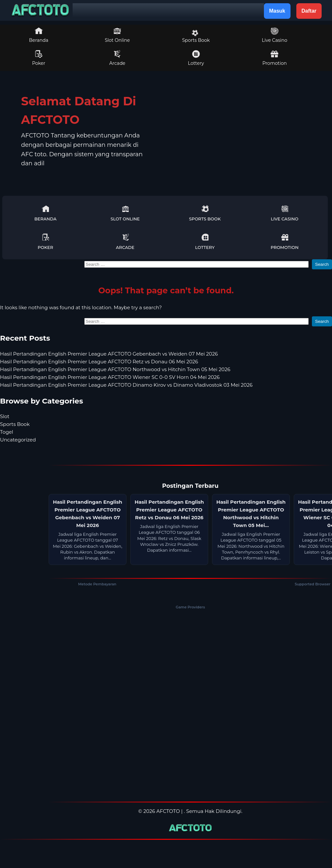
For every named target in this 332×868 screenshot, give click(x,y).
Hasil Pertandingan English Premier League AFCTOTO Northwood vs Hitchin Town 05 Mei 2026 (115, 369)
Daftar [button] (309, 11)
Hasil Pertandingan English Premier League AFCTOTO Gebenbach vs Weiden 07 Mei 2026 (109, 354)
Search (322, 264)
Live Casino (275, 35)
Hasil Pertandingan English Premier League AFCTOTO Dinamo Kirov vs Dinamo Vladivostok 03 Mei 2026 (126, 385)
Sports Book (196, 36)
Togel (7, 432)
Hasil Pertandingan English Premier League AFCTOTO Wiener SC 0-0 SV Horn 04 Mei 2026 (110, 377)
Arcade (117, 58)
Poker (39, 58)
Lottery (196, 58)
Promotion (274, 58)
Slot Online (117, 35)
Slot (5, 416)
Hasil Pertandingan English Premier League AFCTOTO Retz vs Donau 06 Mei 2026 (99, 362)
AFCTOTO (168, 811)
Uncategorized (18, 440)
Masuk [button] (277, 11)
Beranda (39, 35)
